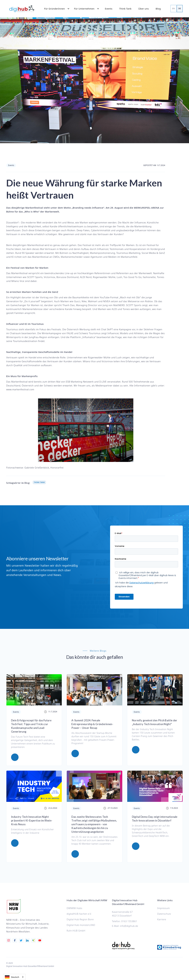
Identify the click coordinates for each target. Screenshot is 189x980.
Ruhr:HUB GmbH (76, 931)
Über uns (144, 9)
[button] (55, 9)
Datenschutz (164, 914)
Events (109, 9)
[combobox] (14, 977)
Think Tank (125, 9)
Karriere (162, 919)
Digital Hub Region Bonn (80, 919)
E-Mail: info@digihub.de (125, 926)
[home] (22, 9)
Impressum (163, 908)
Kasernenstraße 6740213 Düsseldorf (122, 914)
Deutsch (12, 977)
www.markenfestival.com (20, 389)
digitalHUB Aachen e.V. (79, 914)
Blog (158, 9)
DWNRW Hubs (74, 908)
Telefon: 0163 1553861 (125, 921)
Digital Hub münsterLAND (81, 925)
